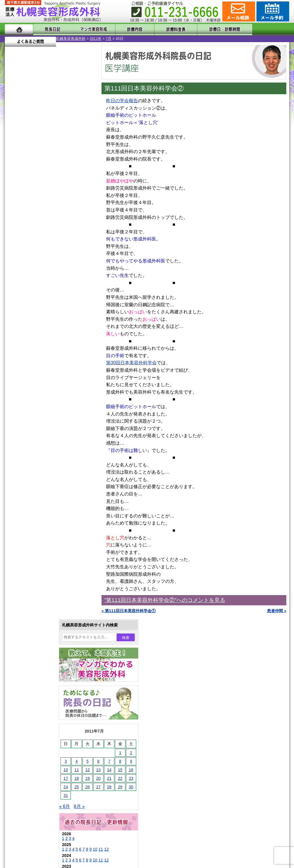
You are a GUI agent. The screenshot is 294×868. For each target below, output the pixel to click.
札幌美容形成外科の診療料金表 (44, 746)
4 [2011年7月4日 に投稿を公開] (26, 187)
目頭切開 (32, 663)
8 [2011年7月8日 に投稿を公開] (69, 187)
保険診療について (32, 756)
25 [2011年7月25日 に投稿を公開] (26, 213)
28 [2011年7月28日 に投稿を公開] (58, 213)
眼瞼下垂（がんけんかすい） (50, 509)
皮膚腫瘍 (32, 653)
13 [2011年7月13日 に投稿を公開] (47, 196)
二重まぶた (34, 540)
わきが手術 (44, 561)
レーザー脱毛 (36, 591)
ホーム (19, 29)
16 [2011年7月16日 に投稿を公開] (80, 196)
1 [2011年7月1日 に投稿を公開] (69, 178)
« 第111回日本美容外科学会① (129, 611)
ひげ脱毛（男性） (40, 612)
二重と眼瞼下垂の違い (36, 550)
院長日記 (50, 29)
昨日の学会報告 (122, 101)
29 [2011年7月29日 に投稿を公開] (69, 213)
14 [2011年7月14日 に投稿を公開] (58, 196)
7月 (57, 39)
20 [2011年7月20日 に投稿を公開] (47, 204)
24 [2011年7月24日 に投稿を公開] (15, 213)
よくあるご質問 (264, 29)
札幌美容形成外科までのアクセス (46, 735)
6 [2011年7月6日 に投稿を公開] (47, 187)
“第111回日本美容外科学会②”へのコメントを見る (165, 600)
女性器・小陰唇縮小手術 (46, 530)
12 (55, 275)
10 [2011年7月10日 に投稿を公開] (15, 196)
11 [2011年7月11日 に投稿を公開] (26, 196)
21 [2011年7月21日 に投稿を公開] (58, 204)
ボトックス (34, 673)
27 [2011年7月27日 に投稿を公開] (47, 213)
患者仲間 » (277, 611)
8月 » (28, 232)
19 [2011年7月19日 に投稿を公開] (36, 204)
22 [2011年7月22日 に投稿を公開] (69, 204)
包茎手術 (32, 643)
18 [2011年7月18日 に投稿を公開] (26, 204)
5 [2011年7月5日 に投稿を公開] (36, 187)
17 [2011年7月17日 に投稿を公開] (15, 204)
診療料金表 (161, 29)
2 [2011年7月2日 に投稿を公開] (80, 178)
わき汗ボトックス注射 (44, 571)
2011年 (44, 39)
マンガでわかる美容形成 (87, 29)
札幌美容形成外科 (20, 39)
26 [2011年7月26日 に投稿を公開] (36, 213)
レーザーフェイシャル (44, 602)
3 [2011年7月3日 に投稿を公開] (15, 187)
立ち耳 (30, 581)
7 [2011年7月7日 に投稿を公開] (58, 187)
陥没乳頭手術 (36, 520)
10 (44, 275)
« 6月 (13, 232)
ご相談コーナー (238, 11)
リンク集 (24, 776)
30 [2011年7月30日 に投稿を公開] (80, 213)
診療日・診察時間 (209, 29)
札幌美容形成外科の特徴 (38, 715)
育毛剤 (30, 622)
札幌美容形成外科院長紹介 (40, 766)
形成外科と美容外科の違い (40, 725)
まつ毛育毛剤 (36, 632)
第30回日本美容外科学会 (131, 363)
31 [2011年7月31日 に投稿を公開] (15, 221)
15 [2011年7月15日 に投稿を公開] (69, 196)
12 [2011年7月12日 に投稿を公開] (36, 196)
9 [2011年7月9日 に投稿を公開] (80, 187)
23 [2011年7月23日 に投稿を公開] (80, 204)
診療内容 (124, 29)
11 (49, 275)
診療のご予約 (272, 11)
